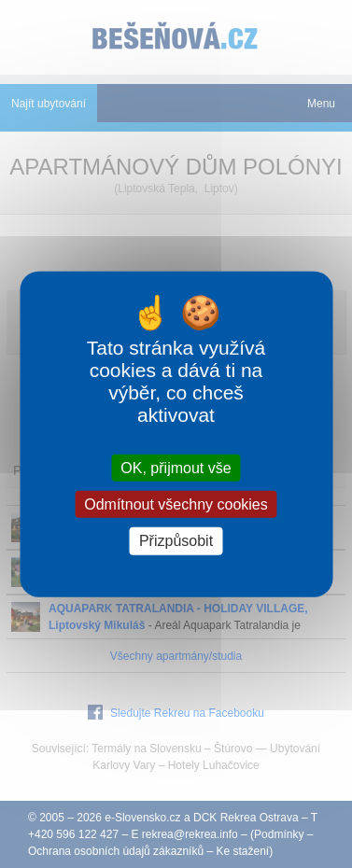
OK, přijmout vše (176, 468)
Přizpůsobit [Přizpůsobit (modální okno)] (176, 541)
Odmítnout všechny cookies (176, 504)
